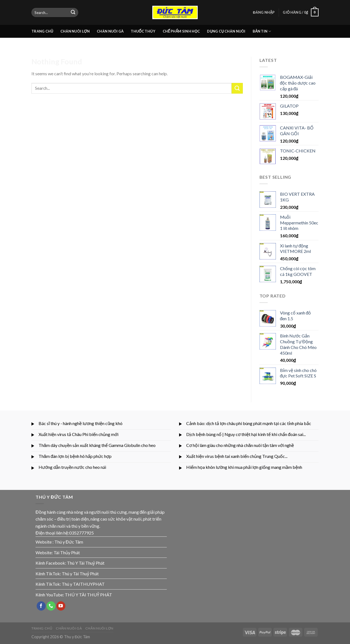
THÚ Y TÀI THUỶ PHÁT (88, 595)
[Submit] (73, 13)
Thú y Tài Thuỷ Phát (80, 574)
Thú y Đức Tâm (69, 542)
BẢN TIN (262, 31)
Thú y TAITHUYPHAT (83, 584)
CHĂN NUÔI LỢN (75, 31)
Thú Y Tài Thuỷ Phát (86, 563)
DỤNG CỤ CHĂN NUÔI (226, 31)
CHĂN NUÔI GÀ (110, 31)
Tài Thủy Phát (67, 552)
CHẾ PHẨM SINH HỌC (181, 31)
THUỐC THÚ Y (143, 31)
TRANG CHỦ (42, 31)
